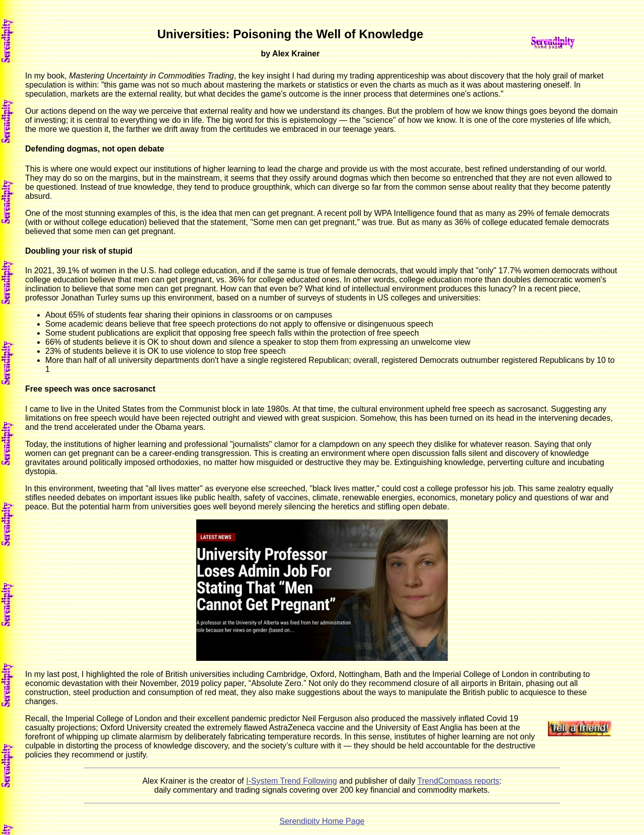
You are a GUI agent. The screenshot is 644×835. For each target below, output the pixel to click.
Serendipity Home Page (322, 821)
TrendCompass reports (459, 781)
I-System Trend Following (292, 781)
